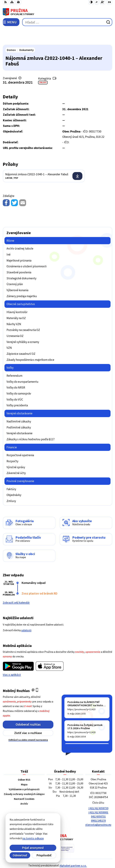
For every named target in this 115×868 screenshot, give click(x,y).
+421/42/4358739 (98, 792)
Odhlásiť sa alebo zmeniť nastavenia (28, 724)
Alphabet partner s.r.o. (73, 849)
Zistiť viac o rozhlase (28, 717)
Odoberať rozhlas (28, 708)
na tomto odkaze (25, 838)
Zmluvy (43, 66)
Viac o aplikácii (12, 658)
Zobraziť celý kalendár (16, 586)
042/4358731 (98, 800)
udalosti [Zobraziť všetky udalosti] (26, 614)
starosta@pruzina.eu (98, 809)
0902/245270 (98, 804)
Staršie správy (73, 732)
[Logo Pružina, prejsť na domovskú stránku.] (57, 12)
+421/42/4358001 (98, 796)
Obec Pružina (67, 854)
